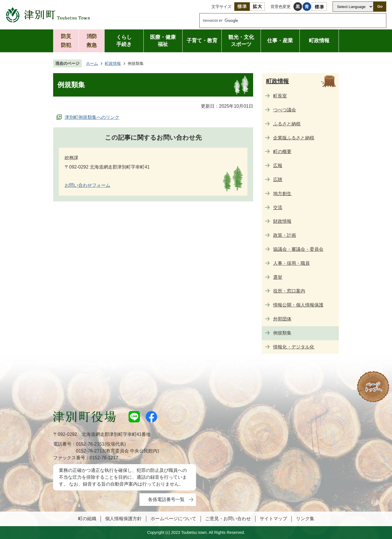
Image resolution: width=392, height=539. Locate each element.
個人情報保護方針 (123, 519)
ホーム (92, 63)
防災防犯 (66, 41)
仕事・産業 (280, 41)
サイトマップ (273, 519)
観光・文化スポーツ (241, 41)
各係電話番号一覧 (166, 499)
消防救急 (92, 41)
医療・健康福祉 (163, 41)
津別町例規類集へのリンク (92, 117)
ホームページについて (173, 519)
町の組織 (87, 519)
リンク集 (305, 519)
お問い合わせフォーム (87, 185)
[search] (287, 21)
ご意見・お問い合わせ (228, 519)
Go (380, 6)
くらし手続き (124, 41)
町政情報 (319, 41)
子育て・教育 (202, 41)
